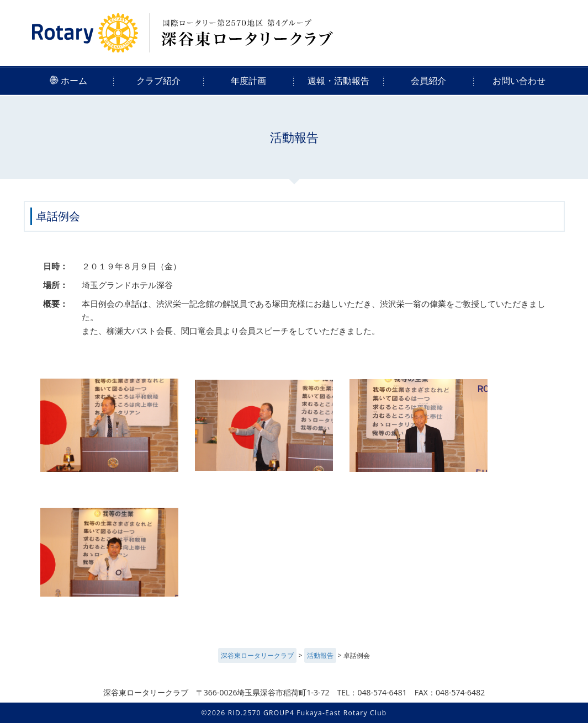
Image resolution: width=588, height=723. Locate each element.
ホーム (68, 81)
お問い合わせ (519, 81)
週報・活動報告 (338, 81)
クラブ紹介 (158, 81)
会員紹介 (428, 81)
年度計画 (248, 81)
